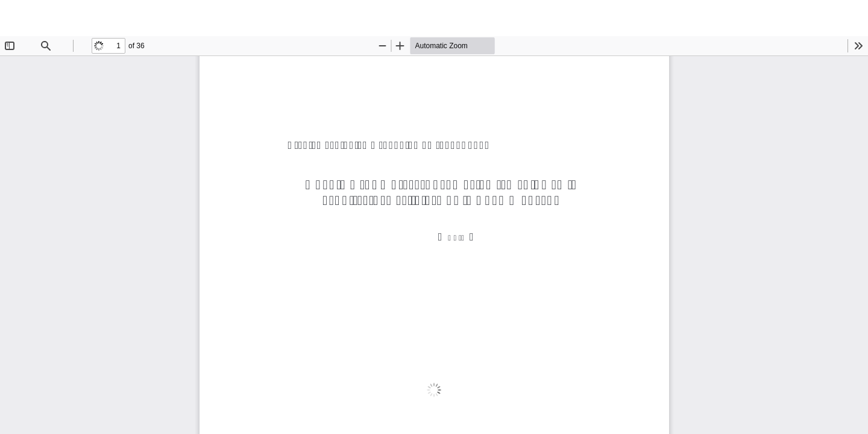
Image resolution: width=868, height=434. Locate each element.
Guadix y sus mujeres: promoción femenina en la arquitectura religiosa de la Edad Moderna (195, 18)
